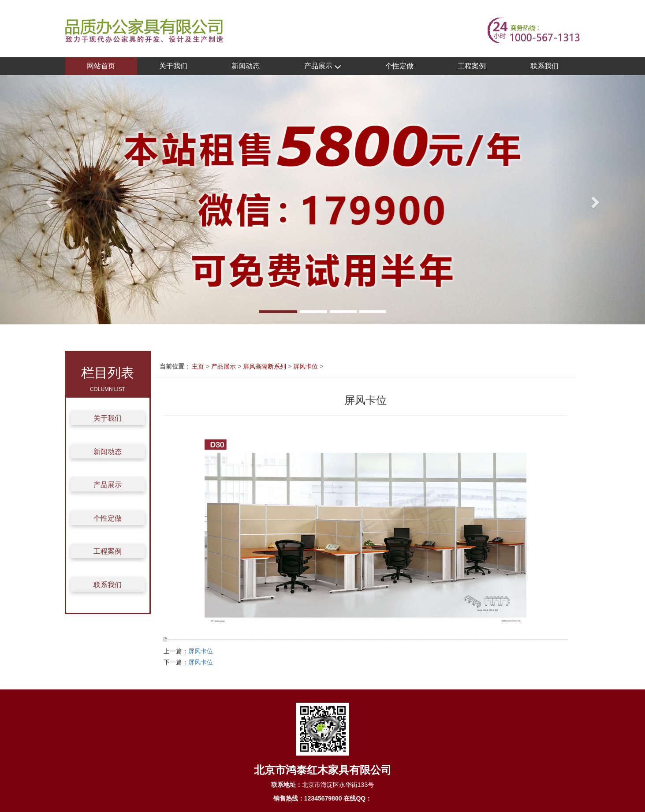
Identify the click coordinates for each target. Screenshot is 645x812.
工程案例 (472, 66)
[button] (48, 200)
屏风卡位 (306, 366)
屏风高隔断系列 (265, 366)
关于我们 (173, 66)
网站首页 (101, 66)
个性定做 (399, 66)
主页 (198, 366)
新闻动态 (246, 66)
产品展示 (323, 66)
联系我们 (544, 66)
